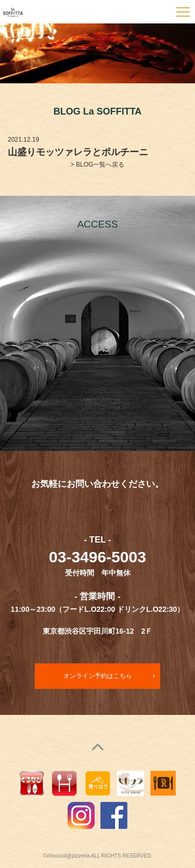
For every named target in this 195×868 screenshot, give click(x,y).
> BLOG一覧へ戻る (98, 165)
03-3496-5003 (97, 557)
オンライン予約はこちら (98, 676)
